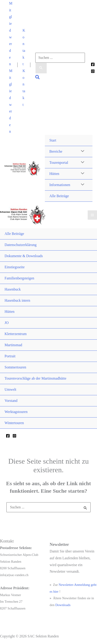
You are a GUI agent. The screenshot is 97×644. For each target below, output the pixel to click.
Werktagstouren (16, 412)
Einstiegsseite (15, 267)
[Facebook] (93, 64)
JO (7, 323)
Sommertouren (15, 367)
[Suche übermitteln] (41, 68)
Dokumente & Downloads (24, 256)
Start (53, 140)
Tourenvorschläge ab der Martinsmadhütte (35, 378)
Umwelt (10, 389)
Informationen (60, 185)
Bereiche (56, 151)
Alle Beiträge (59, 196)
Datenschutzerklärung (20, 245)
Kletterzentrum (16, 334)
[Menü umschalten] (82, 152)
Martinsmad (13, 345)
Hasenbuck (13, 289)
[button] (11, 34)
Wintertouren (14, 423)
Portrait (10, 356)
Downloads (63, 605)
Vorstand (11, 401)
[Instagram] (93, 71)
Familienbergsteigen (19, 278)
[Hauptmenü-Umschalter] (92, 215)
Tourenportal (59, 163)
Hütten (54, 174)
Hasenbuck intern (17, 300)
